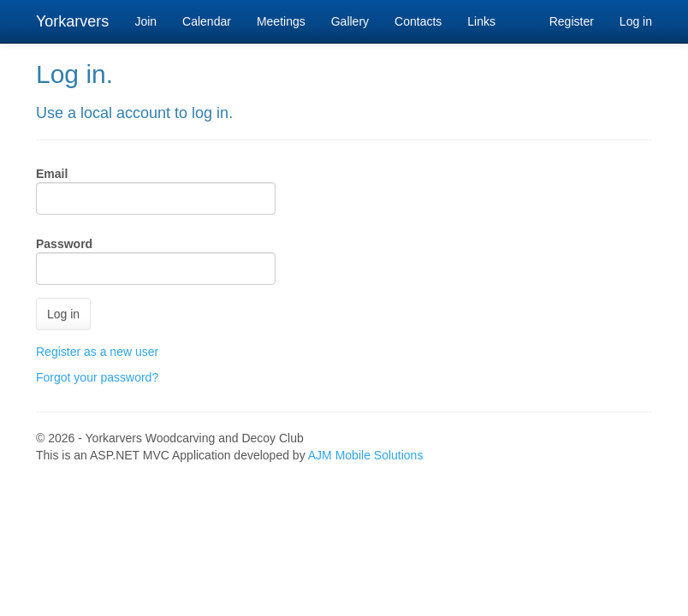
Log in (636, 21)
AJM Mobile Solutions (366, 455)
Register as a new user (97, 352)
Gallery (350, 21)
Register (572, 21)
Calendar (207, 21)
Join (145, 21)
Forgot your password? (97, 377)
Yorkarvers (72, 21)
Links (481, 21)
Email (52, 174)
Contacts (418, 21)
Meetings (281, 21)
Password (64, 244)
